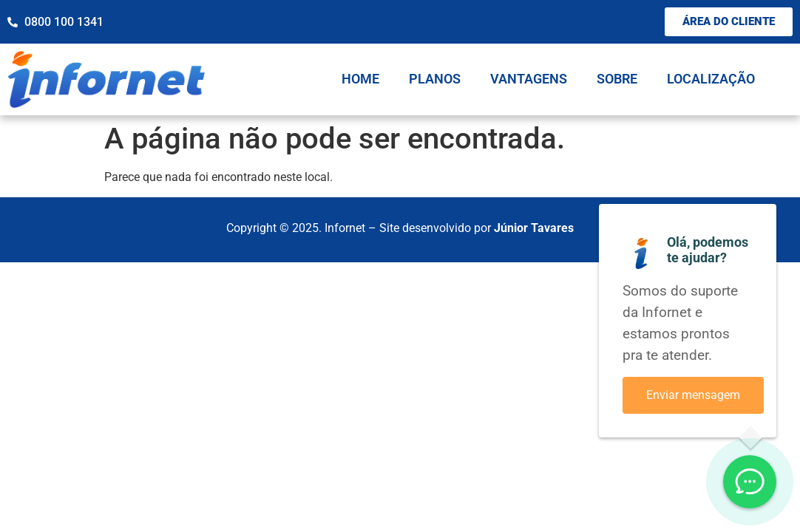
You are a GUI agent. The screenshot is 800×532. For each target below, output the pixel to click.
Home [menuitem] (360, 79)
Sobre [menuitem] (617, 79)
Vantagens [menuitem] (529, 79)
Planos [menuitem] (435, 79)
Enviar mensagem (693, 395)
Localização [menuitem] (711, 79)
